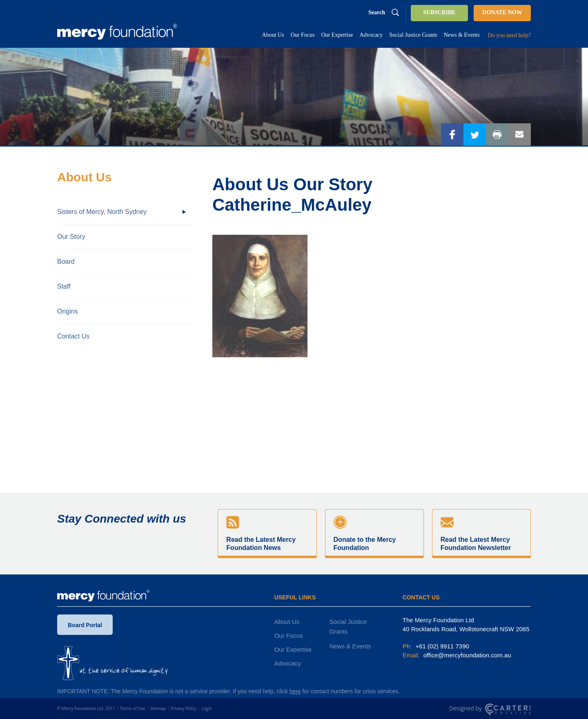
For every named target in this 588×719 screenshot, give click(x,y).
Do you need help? (509, 35)
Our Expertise (293, 649)
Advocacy (288, 663)
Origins (68, 311)
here (295, 691)
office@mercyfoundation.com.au (467, 655)
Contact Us (73, 336)
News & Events (350, 646)
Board (66, 262)
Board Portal (85, 626)
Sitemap (158, 708)
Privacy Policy (183, 708)
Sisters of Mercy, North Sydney (102, 212)
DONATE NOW (502, 12)
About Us (287, 622)
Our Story (71, 237)
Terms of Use (133, 708)
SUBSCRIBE (439, 12)
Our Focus (289, 636)
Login (206, 708)
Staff (64, 286)
